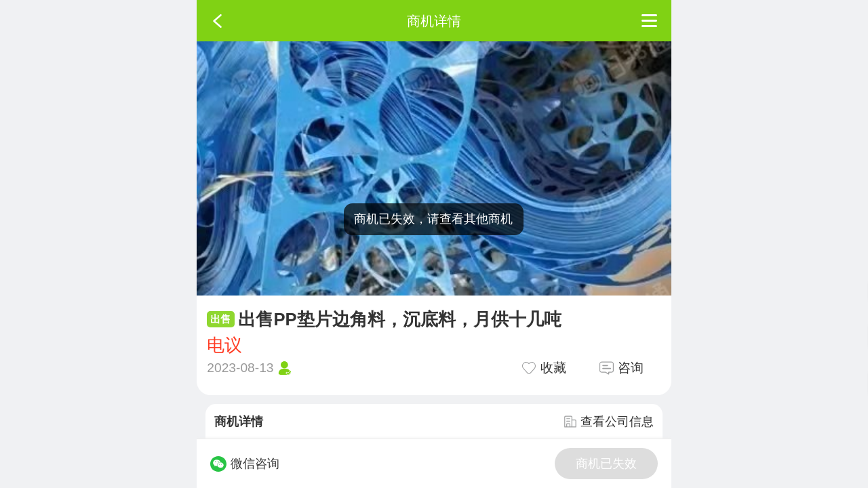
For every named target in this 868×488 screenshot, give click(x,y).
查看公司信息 (609, 422)
